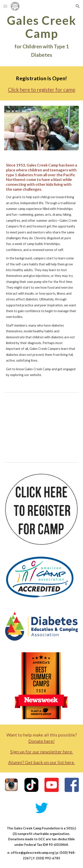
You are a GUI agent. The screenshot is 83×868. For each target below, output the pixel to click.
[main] (42, 36)
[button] (5, 6)
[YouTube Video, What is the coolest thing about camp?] (42, 426)
